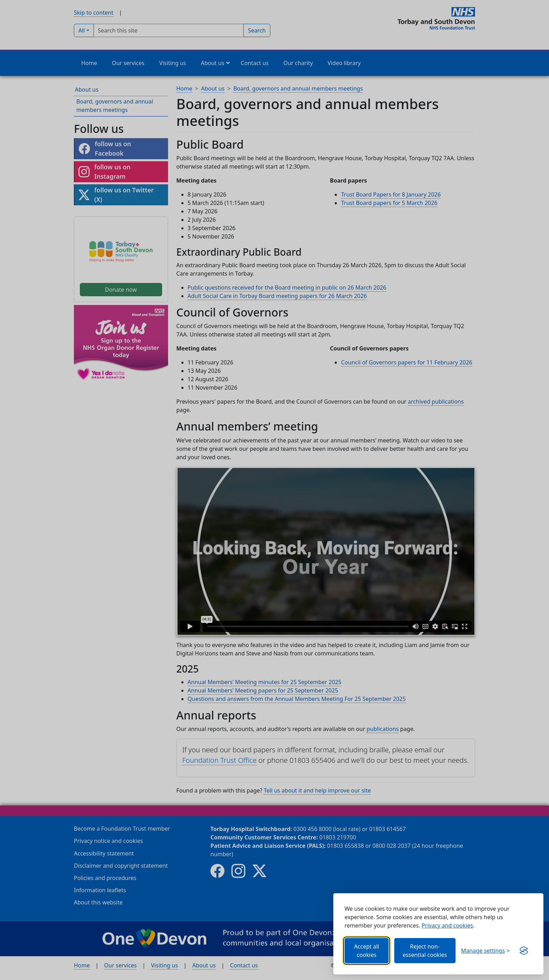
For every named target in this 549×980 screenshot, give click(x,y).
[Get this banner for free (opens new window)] (524, 951)
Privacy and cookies (447, 925)
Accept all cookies (367, 951)
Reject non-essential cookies (425, 951)
